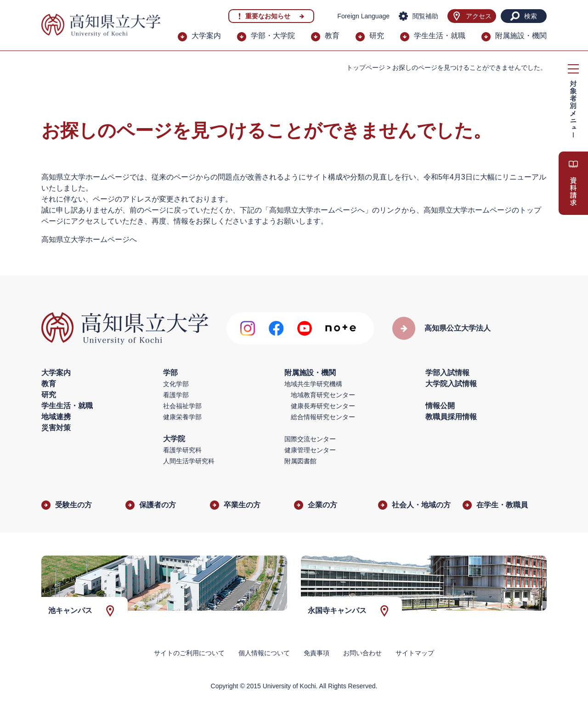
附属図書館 (300, 461)
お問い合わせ (362, 653)
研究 (377, 36)
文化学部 (176, 384)
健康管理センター (310, 450)
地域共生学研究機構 (313, 384)
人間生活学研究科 (189, 461)
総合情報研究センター (323, 417)
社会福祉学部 (182, 406)
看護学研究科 (182, 450)
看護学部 (176, 395)
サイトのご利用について (189, 653)
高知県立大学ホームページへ (89, 239)
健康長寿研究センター (323, 406)
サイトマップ (415, 653)
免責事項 (317, 653)
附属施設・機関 (521, 36)
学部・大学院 (273, 36)
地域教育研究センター (323, 395)
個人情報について (264, 653)
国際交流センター (310, 439)
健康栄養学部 (182, 417)
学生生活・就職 (440, 36)
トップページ (366, 67)
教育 (332, 36)
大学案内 (206, 36)
